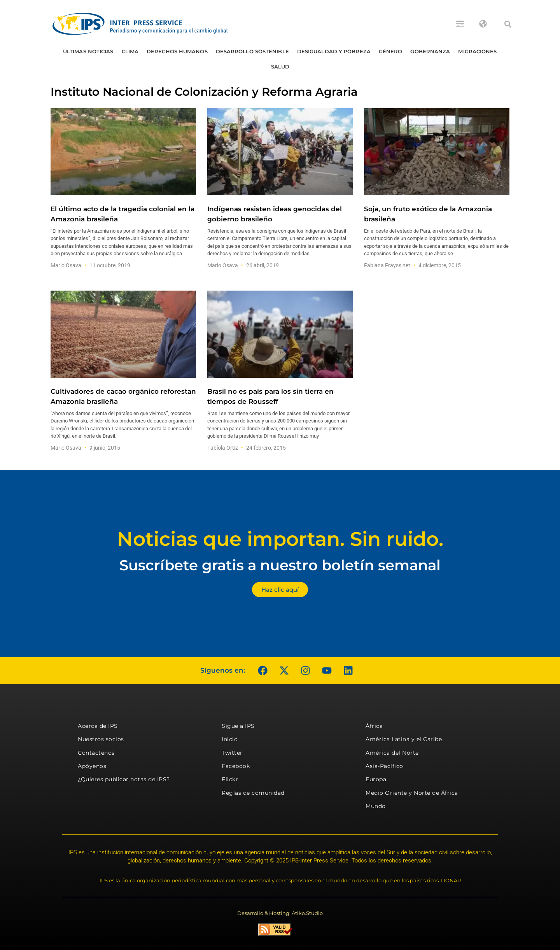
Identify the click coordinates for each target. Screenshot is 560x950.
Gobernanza (430, 51)
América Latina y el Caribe (404, 739)
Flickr (230, 779)
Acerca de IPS (98, 726)
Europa (376, 779)
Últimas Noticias (88, 51)
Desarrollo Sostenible (252, 51)
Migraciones (477, 51)
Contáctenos (96, 753)
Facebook (236, 766)
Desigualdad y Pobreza (334, 51)
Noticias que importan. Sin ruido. (280, 539)
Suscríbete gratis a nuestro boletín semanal (280, 565)
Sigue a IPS (238, 726)
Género (391, 51)
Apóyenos (92, 766)
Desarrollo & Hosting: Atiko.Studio (280, 913)
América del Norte (392, 753)
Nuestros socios (101, 739)
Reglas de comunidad (253, 793)
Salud (280, 67)
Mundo (376, 806)
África (374, 726)
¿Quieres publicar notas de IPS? (124, 779)
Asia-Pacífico (384, 766)
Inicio (230, 739)
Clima (130, 51)
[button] (508, 24)
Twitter (232, 753)
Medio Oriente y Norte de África (412, 793)
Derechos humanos (177, 51)
